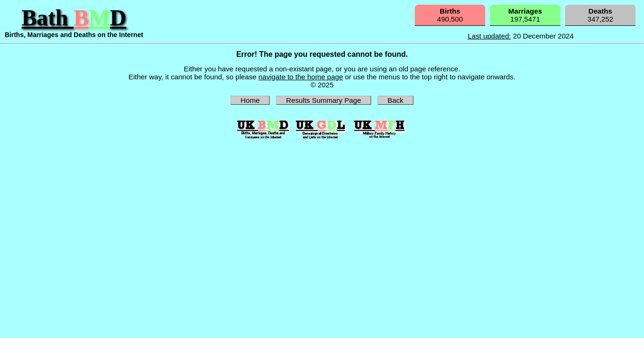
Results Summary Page (324, 100)
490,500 (450, 15)
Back (396, 100)
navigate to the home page (301, 77)
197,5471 (525, 15)
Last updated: (489, 36)
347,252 (601, 15)
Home (250, 100)
